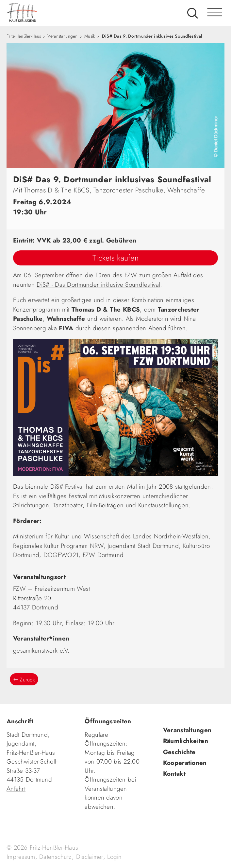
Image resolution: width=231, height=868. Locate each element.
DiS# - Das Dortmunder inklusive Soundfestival (98, 285)
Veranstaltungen (62, 36)
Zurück (27, 680)
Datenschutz (56, 857)
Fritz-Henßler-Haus (24, 36)
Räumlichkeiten (186, 741)
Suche (193, 13)
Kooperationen (185, 763)
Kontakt (174, 774)
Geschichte (179, 752)
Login (114, 857)
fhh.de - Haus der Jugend (47, 13)
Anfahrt (16, 789)
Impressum (21, 857)
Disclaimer (90, 857)
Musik (90, 36)
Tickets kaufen (115, 258)
